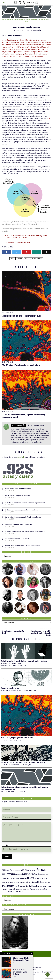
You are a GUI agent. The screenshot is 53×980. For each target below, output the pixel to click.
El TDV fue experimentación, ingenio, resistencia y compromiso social (23, 416)
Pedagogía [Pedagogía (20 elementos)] (12, 889)
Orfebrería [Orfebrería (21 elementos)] (43, 886)
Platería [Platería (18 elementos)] (32, 889)
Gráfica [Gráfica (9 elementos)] (35, 883)
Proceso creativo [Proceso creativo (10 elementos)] (40, 889)
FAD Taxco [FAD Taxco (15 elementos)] (22, 882)
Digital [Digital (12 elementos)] (25, 879)
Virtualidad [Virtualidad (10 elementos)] (25, 892)
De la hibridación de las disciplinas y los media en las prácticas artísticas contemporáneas (24, 662)
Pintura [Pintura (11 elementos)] (25, 889)
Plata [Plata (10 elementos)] (28, 889)
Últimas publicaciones (36, 425)
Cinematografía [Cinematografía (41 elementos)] (27, 874)
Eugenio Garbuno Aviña (33, 30)
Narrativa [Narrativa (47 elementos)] (35, 886)
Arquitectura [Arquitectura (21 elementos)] (32, 870)
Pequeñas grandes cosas (10, 688)
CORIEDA (19, 259)
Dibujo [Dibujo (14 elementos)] (21, 879)
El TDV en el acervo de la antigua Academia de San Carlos (21, 510)
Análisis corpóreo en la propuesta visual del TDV (19, 524)
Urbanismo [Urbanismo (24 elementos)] (18, 892)
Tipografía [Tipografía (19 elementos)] (10, 892)
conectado (21, 457)
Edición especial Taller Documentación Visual (21, 316)
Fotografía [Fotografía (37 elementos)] (30, 882)
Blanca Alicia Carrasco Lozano (11, 690)
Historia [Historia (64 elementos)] (41, 882)
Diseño (27, 259)
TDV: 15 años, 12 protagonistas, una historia (21, 365)
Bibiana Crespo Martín (9, 666)
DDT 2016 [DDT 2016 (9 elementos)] (17, 879)
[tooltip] (7, 252)
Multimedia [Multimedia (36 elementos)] (27, 886)
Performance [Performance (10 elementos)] (19, 889)
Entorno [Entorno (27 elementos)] (4, 882)
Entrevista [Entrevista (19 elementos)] (11, 882)
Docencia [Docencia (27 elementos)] (38, 878)
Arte (12, 259)
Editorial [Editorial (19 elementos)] (44, 878)
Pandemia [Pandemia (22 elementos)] (5, 889)
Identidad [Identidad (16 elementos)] (47, 882)
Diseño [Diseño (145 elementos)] (31, 878)
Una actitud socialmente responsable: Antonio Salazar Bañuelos (23, 517)
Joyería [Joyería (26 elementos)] (17, 886)
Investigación (37, 259)
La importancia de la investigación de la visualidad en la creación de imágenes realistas (26, 788)
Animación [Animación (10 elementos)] (17, 870)
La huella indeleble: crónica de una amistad (17, 538)
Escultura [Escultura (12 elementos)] (17, 882)
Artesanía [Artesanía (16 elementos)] (18, 874)
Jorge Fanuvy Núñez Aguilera (11, 765)
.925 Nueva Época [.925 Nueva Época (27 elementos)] (8, 870)
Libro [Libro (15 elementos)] (21, 886)
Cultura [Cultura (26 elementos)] (12, 878)
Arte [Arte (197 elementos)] (39, 870)
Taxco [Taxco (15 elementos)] (46, 889)
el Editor (4, 740)
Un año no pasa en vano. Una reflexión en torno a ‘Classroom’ (23, 762)
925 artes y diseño (18, 425)
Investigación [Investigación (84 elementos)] (8, 886)
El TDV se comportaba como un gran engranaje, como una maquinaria (25, 531)
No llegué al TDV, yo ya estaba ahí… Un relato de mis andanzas (23, 545)
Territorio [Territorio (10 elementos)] (4, 892)
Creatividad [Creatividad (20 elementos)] (5, 878)
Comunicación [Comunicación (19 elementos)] (38, 874)
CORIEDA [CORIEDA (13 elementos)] (46, 874)
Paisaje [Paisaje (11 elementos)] (49, 886)
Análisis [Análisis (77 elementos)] (24, 870)
